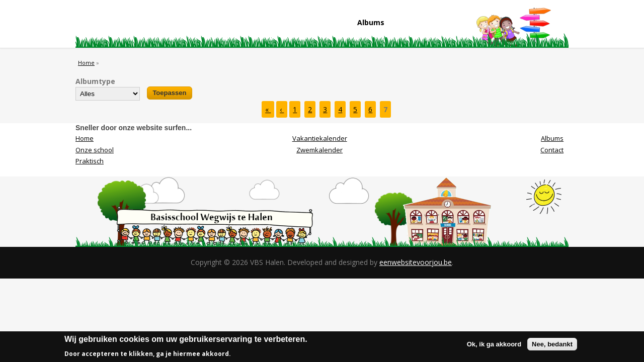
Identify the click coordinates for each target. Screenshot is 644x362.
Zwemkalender (319, 150)
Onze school (173, 24)
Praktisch (239, 24)
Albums (371, 22)
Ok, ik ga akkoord (494, 347)
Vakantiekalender (320, 138)
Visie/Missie (305, 24)
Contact (437, 24)
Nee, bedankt (552, 347)
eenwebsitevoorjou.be (416, 262)
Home (107, 24)
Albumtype (95, 81)
